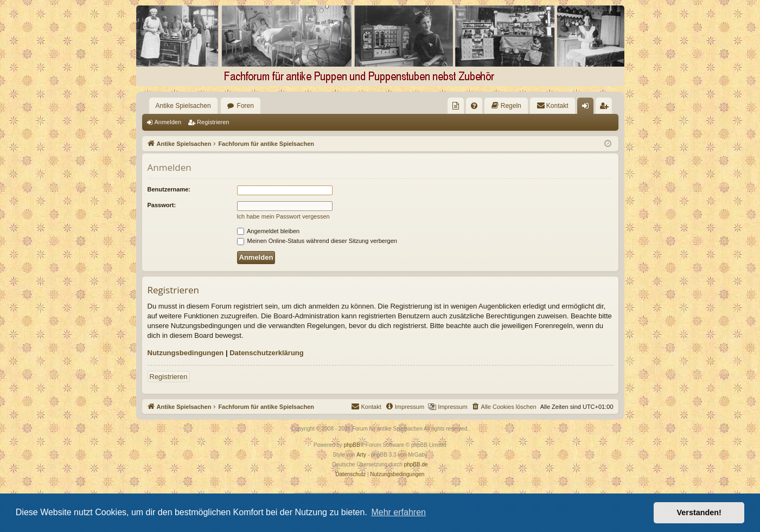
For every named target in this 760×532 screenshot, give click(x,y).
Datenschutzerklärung (267, 353)
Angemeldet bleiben (269, 231)
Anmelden (168, 122)
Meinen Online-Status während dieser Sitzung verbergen (317, 241)
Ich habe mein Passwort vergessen (283, 216)
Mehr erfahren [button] (398, 512)
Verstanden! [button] (699, 512)
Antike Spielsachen (183, 106)
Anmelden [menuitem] (587, 108)
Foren (245, 106)
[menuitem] (456, 106)
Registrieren (213, 122)
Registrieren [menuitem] (606, 108)
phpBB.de (416, 464)
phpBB (352, 445)
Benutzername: (169, 189)
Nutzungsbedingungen (186, 353)
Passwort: (162, 205)
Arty (361, 455)
